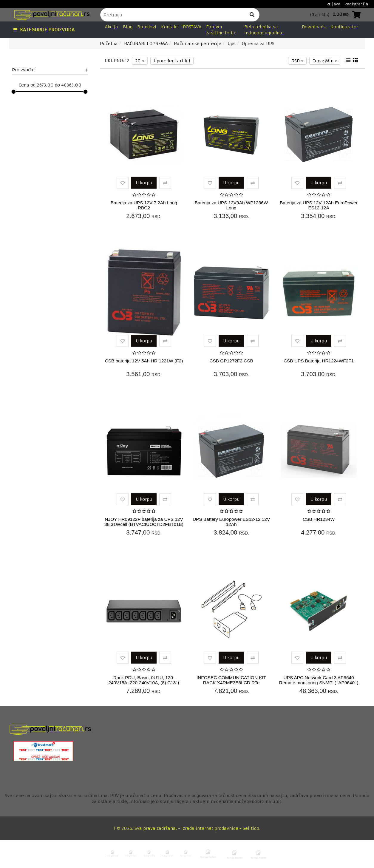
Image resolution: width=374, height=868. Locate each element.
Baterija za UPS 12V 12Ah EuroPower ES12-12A (319, 205)
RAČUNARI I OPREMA (146, 44)
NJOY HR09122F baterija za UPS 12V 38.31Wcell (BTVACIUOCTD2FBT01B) (144, 522)
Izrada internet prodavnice (210, 828)
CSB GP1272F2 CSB (231, 361)
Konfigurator (344, 27)
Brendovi (147, 27)
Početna (109, 44)
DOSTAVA (192, 27)
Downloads (314, 27)
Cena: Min (325, 61)
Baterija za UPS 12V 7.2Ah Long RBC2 (144, 205)
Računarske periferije (198, 44)
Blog (128, 27)
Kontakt (170, 27)
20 (140, 61)
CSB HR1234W (319, 519)
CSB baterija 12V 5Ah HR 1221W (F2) (144, 361)
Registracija (356, 4)
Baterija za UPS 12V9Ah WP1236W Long (231, 205)
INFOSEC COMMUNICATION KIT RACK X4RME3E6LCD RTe (231, 680)
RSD (297, 61)
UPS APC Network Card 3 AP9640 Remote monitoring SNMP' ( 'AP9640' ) (319, 680)
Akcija (112, 27)
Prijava (333, 4)
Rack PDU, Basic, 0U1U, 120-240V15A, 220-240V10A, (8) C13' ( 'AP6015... (144, 683)
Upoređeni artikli (172, 61)
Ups (232, 44)
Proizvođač (50, 70)
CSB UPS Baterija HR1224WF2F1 (319, 361)
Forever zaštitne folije (221, 30)
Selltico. (252, 828)
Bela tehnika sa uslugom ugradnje (264, 30)
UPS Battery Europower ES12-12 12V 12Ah (231, 522)
